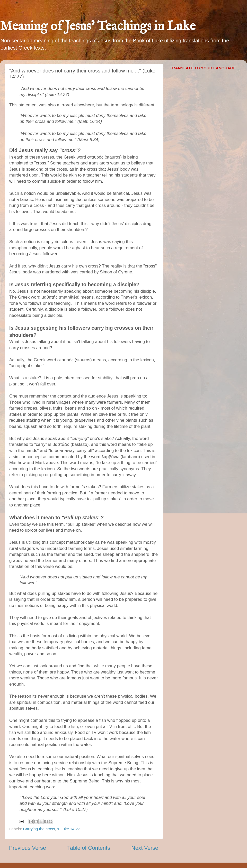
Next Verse (145, 848)
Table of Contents (89, 848)
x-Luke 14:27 (68, 829)
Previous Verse (28, 848)
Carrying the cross (39, 829)
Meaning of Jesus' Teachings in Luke (98, 27)
